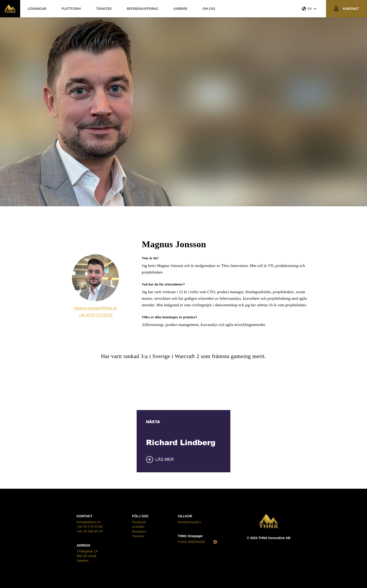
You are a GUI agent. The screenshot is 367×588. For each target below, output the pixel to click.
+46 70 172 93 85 (90, 527)
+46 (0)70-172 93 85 (95, 315)
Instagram (139, 531)
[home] (10, 9)
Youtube (138, 536)
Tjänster (104, 9)
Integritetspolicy (189, 522)
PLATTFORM (71, 9)
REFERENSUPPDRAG (142, 9)
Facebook (139, 522)
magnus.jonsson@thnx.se (95, 308)
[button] (314, 9)
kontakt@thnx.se (89, 522)
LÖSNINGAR (37, 9)
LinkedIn (138, 527)
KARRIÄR (180, 9)
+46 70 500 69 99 (90, 531)
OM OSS (209, 9)
